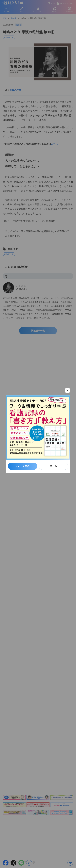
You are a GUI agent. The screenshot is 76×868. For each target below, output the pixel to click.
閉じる (53, 466)
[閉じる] (67, 390)
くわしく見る (23, 466)
